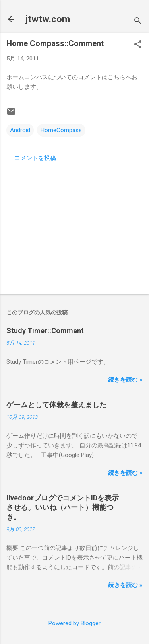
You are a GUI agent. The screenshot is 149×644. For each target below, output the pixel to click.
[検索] (138, 22)
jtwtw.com (48, 19)
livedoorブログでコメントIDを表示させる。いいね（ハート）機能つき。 (63, 507)
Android (20, 130)
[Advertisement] (74, 226)
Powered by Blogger (74, 623)
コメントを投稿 (35, 158)
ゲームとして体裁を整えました (56, 405)
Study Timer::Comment (45, 331)
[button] (138, 45)
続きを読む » (125, 380)
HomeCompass (61, 130)
